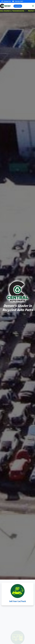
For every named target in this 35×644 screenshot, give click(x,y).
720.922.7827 (18, 1)
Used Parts (18, 6)
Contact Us (6, 1)
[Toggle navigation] (33, 6)
